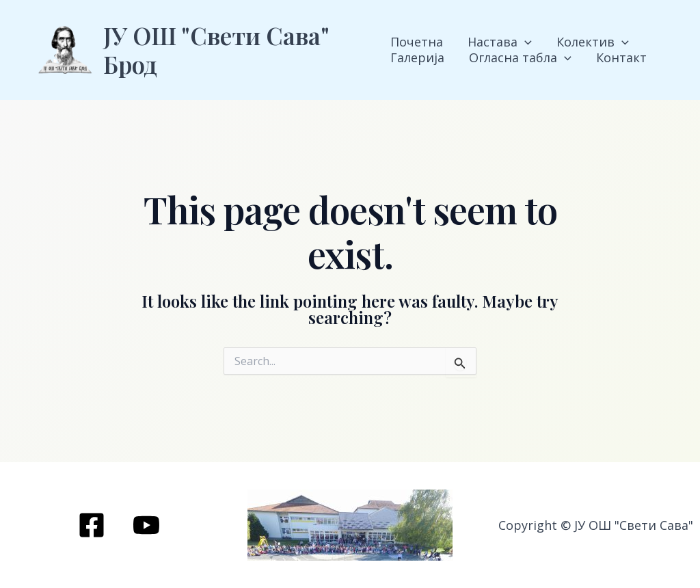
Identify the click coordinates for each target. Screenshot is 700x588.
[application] (525, 42)
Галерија (417, 58)
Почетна (417, 42)
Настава (500, 42)
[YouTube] (146, 525)
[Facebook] (92, 525)
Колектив (593, 42)
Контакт (621, 58)
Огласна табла (520, 58)
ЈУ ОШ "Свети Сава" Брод (216, 50)
